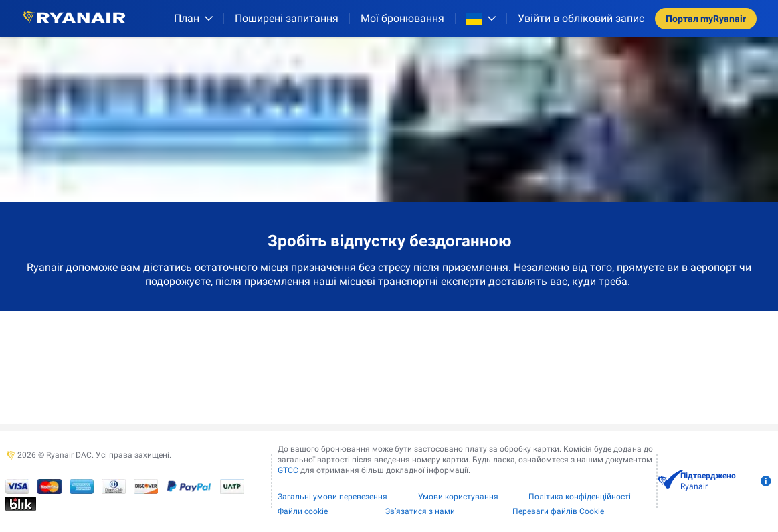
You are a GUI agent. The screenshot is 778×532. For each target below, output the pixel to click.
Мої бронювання (402, 18)
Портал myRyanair (706, 19)
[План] (193, 18)
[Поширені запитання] (287, 18)
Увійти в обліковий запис (581, 18)
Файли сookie (303, 511)
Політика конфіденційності (580, 497)
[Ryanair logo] (74, 18)
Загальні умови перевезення (332, 497)
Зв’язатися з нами (420, 511)
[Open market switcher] (481, 19)
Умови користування (458, 497)
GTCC (288, 470)
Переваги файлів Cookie (558, 511)
